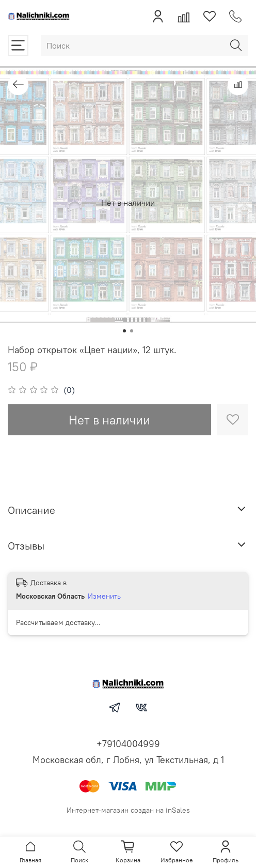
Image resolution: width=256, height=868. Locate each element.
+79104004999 (128, 744)
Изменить (104, 596)
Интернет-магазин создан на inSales (128, 810)
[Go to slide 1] (124, 331)
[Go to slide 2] (132, 331)
